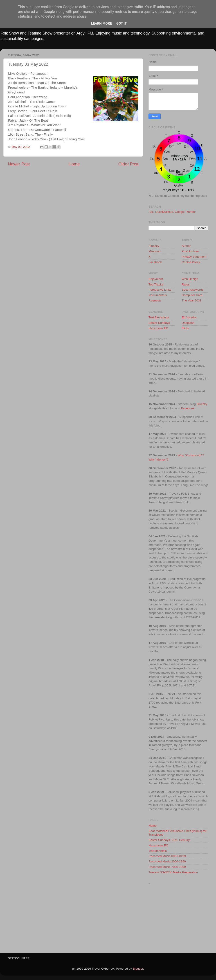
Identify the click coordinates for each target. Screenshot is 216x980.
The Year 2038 (192, 300)
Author (186, 246)
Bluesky (154, 246)
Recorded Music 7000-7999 (167, 867)
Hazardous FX (158, 328)
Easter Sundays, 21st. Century (169, 840)
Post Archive (190, 251)
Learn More (101, 23)
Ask (151, 212)
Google (180, 212)
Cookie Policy (191, 262)
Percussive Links (160, 290)
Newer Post (19, 164)
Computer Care (192, 295)
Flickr (185, 328)
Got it (121, 23)
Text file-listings (159, 317)
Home (74, 164)
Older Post (128, 164)
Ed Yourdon (190, 317)
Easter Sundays (159, 323)
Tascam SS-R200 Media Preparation (173, 872)
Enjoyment (156, 279)
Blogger (138, 969)
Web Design (190, 279)
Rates (186, 284)
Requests (155, 300)
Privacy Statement (194, 257)
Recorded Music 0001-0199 (167, 856)
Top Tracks (156, 284)
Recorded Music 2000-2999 (167, 861)
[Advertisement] (178, 920)
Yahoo (191, 212)
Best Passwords (193, 290)
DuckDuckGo (164, 212)
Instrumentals (158, 295)
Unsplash (188, 323)
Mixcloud (154, 251)
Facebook (155, 262)
